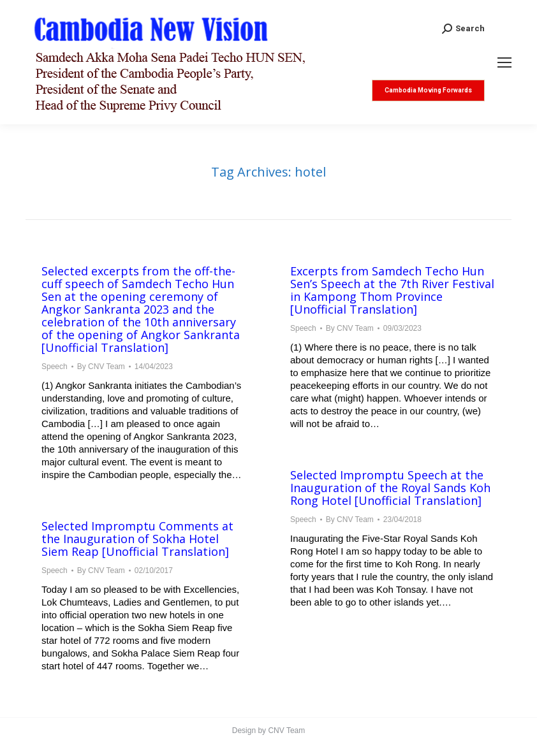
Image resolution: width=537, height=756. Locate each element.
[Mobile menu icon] (504, 62)
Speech (55, 367)
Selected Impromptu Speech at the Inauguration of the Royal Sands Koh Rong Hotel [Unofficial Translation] (390, 488)
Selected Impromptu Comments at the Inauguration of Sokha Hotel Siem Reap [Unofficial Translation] (137, 539)
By (101, 367)
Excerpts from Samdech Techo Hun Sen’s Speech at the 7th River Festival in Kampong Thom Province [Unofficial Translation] (392, 290)
